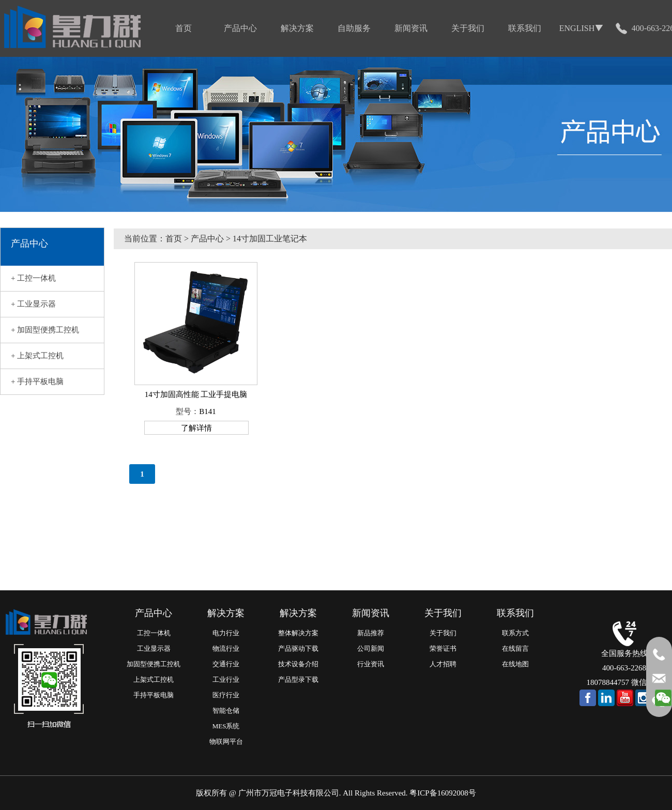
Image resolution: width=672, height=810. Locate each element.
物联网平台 (226, 742)
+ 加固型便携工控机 (45, 330)
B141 (208, 411)
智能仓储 (226, 710)
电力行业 (226, 633)
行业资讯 (371, 664)
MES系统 (226, 726)
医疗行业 (226, 695)
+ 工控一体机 (33, 278)
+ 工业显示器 (33, 304)
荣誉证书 (443, 648)
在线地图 (515, 664)
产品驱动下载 (298, 648)
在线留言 (515, 648)
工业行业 (226, 679)
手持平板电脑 (154, 695)
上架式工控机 (154, 679)
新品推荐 (371, 633)
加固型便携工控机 (154, 664)
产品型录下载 (298, 679)
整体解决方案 (298, 633)
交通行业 (226, 664)
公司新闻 (371, 648)
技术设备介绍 (298, 664)
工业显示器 (154, 648)
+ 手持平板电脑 (37, 381)
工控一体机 (154, 633)
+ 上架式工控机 (37, 356)
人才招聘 (443, 664)
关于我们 (443, 633)
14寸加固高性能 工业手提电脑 (196, 394)
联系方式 (515, 633)
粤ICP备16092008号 (442, 793)
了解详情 (196, 428)
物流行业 (226, 648)
